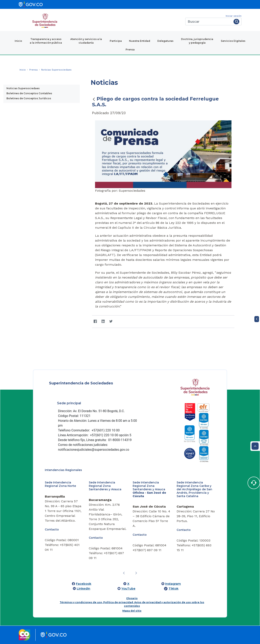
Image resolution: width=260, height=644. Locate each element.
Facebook (84, 584)
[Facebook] (95, 322)
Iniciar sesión (234, 16)
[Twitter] (111, 322)
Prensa (130, 50)
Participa (116, 41)
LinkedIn (83, 589)
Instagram (173, 584)
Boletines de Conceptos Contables (29, 93)
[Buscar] (209, 22)
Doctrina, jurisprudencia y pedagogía (197, 41)
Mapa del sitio (132, 611)
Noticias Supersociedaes (23, 88)
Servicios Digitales (233, 41)
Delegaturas (165, 41)
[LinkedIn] (103, 322)
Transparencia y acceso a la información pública (46, 41)
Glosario (132, 598)
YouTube (128, 589)
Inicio (18, 41)
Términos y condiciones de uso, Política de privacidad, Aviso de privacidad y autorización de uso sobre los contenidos (132, 604)
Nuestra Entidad (140, 41)
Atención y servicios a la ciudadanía (86, 41)
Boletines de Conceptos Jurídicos (29, 98)
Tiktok (174, 589)
